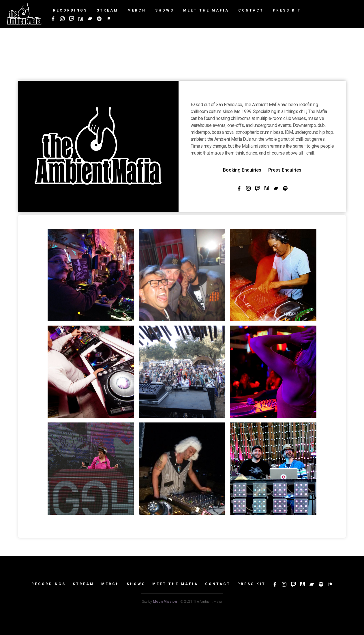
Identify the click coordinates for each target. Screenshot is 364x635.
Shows (136, 584)
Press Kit (252, 584)
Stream (84, 584)
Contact (218, 584)
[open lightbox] (91, 275)
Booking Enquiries (242, 170)
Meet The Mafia (206, 10)
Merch (110, 584)
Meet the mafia (175, 584)
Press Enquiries (285, 170)
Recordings (49, 584)
